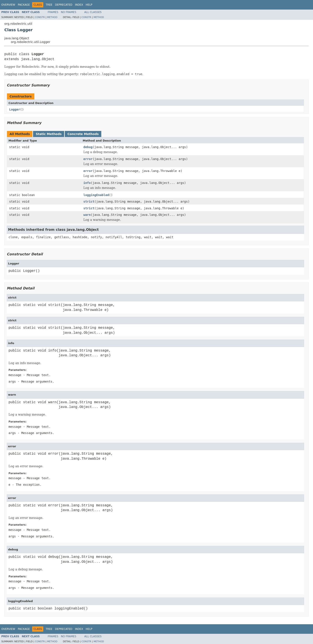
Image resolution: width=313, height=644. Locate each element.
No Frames (69, 12)
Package (24, 5)
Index (79, 5)
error (88, 159)
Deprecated (64, 5)
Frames (53, 12)
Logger (15, 109)
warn (87, 215)
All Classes (93, 12)
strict (89, 201)
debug (88, 147)
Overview (8, 5)
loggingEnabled (96, 195)
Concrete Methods (83, 134)
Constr (40, 17)
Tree (49, 5)
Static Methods (49, 134)
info (87, 183)
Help (89, 5)
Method (52, 17)
